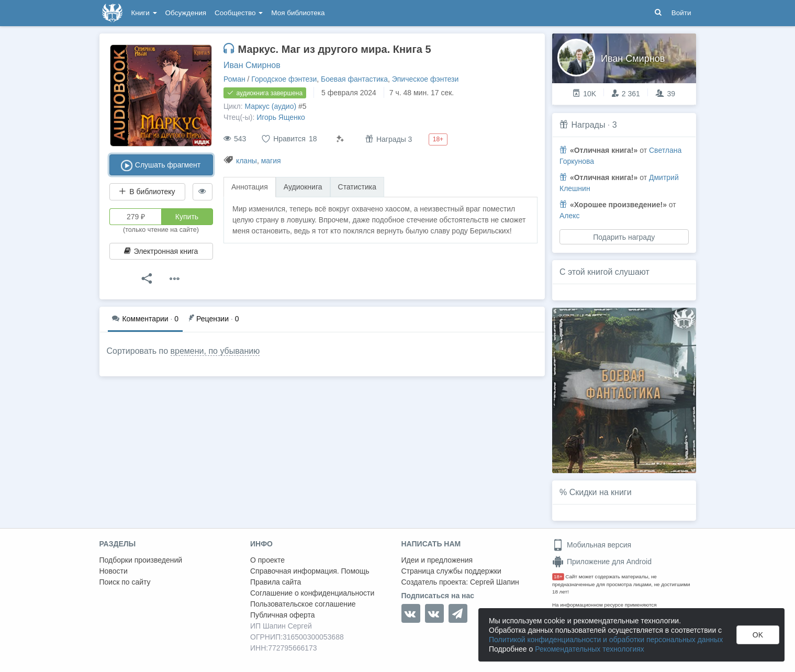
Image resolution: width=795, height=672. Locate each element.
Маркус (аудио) (270, 106)
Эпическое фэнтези (426, 79)
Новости (114, 571)
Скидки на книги (601, 492)
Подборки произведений (141, 560)
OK (758, 635)
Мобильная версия (592, 545)
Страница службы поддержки (451, 571)
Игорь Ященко (281, 117)
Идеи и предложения (437, 560)
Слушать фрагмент (161, 165)
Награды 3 (389, 139)
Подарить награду (624, 237)
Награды (588, 125)
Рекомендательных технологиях (590, 649)
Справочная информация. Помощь (310, 571)
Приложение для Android (602, 562)
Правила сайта (276, 582)
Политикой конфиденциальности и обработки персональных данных (606, 640)
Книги (144, 13)
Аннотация (250, 187)
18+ (558, 576)
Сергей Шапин (495, 582)
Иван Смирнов (252, 65)
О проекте (267, 560)
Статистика (357, 187)
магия (271, 161)
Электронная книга (161, 251)
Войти (681, 13)
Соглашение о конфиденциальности (312, 593)
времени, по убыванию (215, 351)
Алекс (570, 216)
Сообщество (239, 13)
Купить (187, 217)
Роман (234, 79)
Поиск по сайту (125, 582)
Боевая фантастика (354, 79)
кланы (247, 161)
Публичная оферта (283, 615)
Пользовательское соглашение (303, 604)
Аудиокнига (303, 187)
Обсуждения (186, 13)
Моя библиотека (298, 13)
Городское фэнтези (284, 79)
